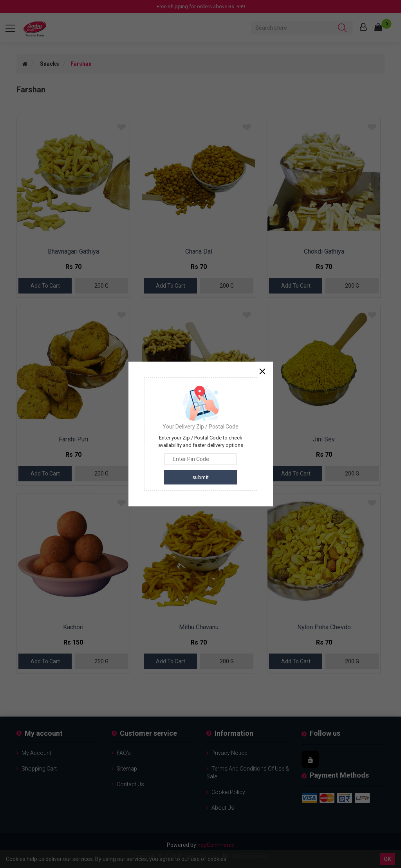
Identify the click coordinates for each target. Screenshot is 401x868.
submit (201, 477)
